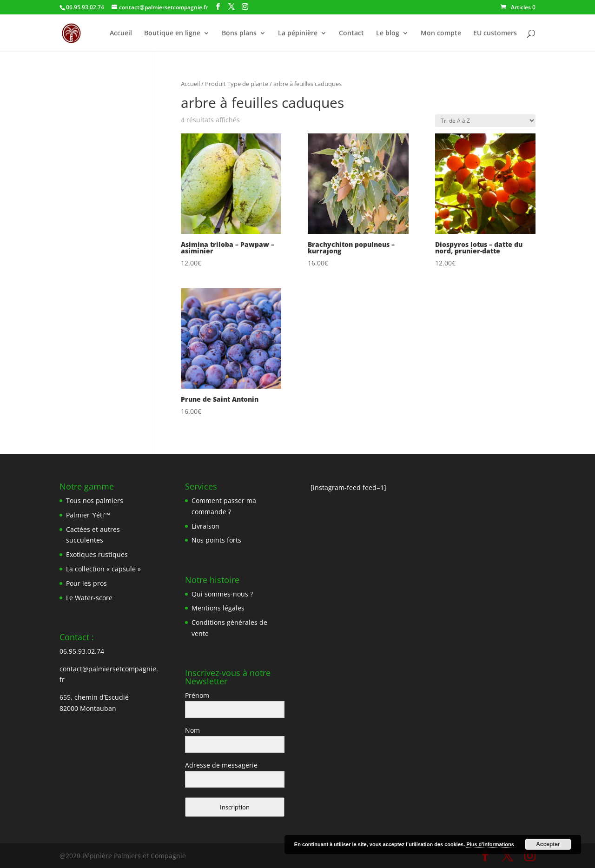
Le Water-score (89, 598)
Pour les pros (86, 583)
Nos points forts (216, 540)
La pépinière (298, 33)
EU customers (495, 33)
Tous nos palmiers (95, 500)
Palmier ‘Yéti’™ (88, 515)
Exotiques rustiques (97, 554)
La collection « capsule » (103, 569)
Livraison (205, 526)
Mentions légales (218, 608)
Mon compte (441, 33)
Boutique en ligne (172, 33)
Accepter (548, 844)
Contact (351, 33)
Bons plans (239, 33)
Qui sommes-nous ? (222, 594)
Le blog (388, 33)
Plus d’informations (490, 844)
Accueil (121, 33)
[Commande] (485, 121)
